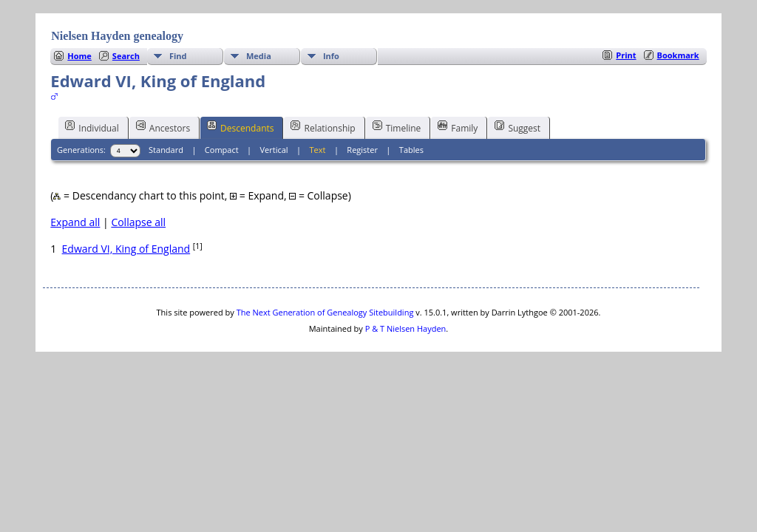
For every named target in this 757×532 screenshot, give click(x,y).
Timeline (397, 127)
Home (79, 56)
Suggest (517, 127)
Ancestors (163, 127)
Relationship (323, 127)
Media (259, 56)
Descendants (240, 127)
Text (318, 150)
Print (626, 55)
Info (331, 56)
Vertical (274, 150)
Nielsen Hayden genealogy (117, 36)
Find (178, 56)
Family (458, 127)
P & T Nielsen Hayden (406, 328)
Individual (92, 127)
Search (126, 56)
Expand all (75, 222)
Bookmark (678, 55)
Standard (166, 150)
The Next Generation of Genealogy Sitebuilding (325, 312)
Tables (411, 150)
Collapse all (138, 222)
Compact (222, 150)
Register (362, 150)
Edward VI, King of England (126, 249)
